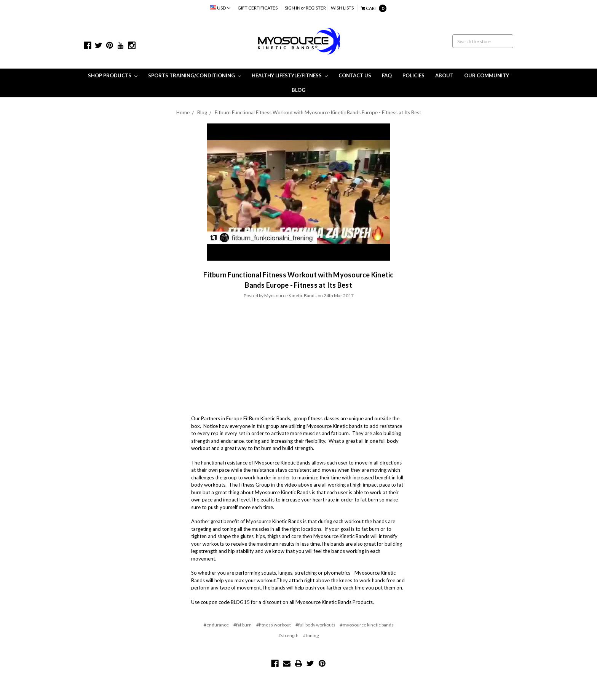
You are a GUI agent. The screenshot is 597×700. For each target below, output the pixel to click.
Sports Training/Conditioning (195, 75)
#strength (288, 635)
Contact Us (355, 75)
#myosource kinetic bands (367, 625)
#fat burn (243, 625)
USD (220, 8)
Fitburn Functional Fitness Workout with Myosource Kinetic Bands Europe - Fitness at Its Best (318, 112)
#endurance (216, 625)
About (444, 75)
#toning (311, 635)
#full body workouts (315, 625)
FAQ (387, 75)
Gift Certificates (258, 8)
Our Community (487, 75)
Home (183, 112)
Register (316, 8)
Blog (298, 90)
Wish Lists (342, 8)
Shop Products (113, 75)
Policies (413, 75)
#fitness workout (274, 625)
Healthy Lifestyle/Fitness (290, 75)
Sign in (293, 8)
